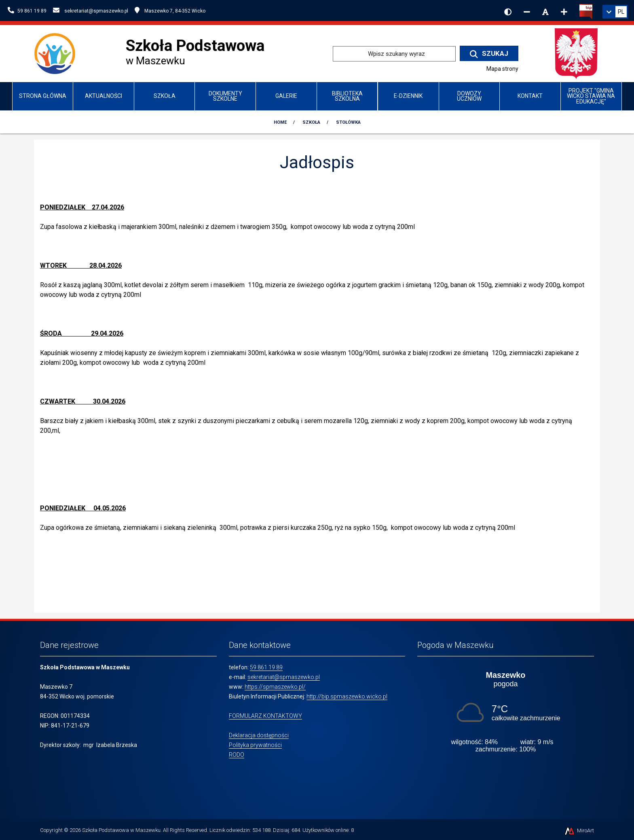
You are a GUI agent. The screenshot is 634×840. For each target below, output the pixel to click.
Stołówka (348, 122)
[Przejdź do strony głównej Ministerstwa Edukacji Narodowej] (576, 53)
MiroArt (579, 830)
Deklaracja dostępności (259, 735)
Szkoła (165, 96)
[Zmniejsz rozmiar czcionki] (527, 12)
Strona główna (43, 96)
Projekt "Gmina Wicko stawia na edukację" (591, 96)
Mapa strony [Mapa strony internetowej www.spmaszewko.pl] (502, 69)
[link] (615, 12)
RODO (237, 755)
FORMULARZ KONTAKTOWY (265, 716)
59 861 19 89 (266, 667)
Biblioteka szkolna (347, 96)
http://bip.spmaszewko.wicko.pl (347, 696)
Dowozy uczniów (469, 96)
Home (280, 122)
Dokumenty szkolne (225, 96)
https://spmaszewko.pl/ (275, 687)
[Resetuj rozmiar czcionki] (545, 12)
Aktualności (104, 96)
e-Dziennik (408, 96)
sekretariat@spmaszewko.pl (284, 677)
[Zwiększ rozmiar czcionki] (564, 12)
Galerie (286, 96)
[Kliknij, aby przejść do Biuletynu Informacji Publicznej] (586, 11)
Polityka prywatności (255, 745)
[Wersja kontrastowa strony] (508, 12)
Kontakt (530, 96)
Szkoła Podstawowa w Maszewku (121, 830)
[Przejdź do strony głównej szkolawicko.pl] (58, 53)
